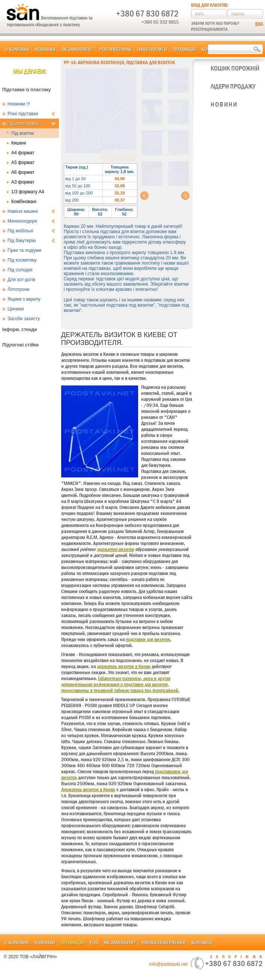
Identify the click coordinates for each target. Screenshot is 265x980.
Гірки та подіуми (24, 250)
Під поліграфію (31, 123)
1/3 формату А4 (28, 192)
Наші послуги (152, 49)
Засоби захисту (24, 319)
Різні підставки (31, 114)
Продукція (184, 49)
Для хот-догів (21, 280)
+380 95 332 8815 (160, 22)
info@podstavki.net (169, 964)
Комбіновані (24, 202)
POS (94, 942)
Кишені (19, 143)
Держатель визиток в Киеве (88, 789)
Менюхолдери (31, 221)
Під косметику (22, 260)
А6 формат (23, 172)
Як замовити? (78, 49)
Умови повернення (164, 942)
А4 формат (23, 153)
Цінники (16, 309)
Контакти (202, 942)
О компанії (17, 49)
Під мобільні (31, 231)
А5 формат (23, 163)
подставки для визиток (148, 639)
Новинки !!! (19, 104)
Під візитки (23, 133)
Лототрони (18, 289)
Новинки (45, 49)
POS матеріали (115, 49)
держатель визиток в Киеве (124, 666)
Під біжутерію (31, 241)
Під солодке (20, 270)
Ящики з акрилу (24, 299)
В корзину (119, 156)
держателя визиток (115, 549)
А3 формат (23, 182)
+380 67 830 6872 (147, 14)
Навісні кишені (31, 211)
